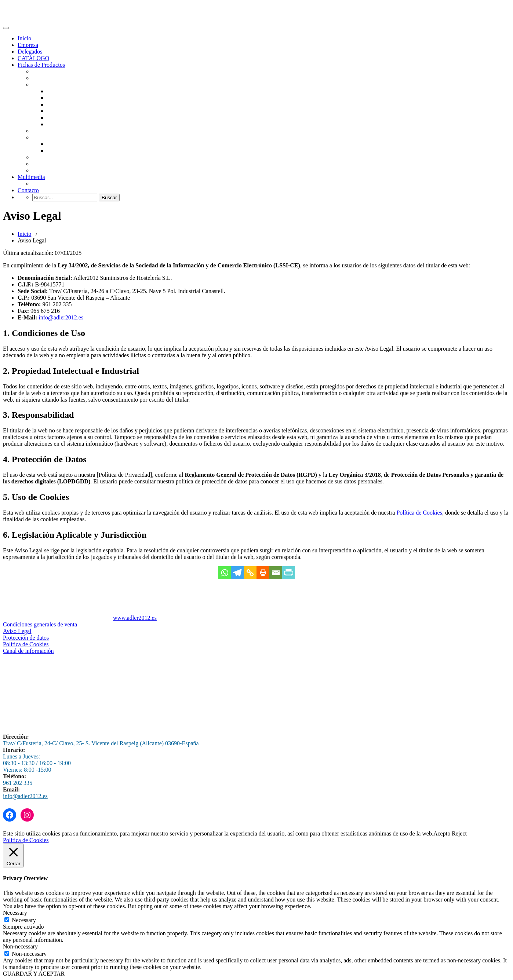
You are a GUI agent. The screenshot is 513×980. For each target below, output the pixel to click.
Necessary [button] (15, 913)
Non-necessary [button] (20, 946)
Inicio (24, 38)
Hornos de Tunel (67, 111)
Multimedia (31, 177)
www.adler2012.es (135, 618)
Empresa (28, 45)
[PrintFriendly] (289, 573)
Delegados (30, 52)
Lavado (41, 184)
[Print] (263, 573)
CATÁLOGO (33, 58)
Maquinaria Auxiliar (56, 157)
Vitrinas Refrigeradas (72, 144)
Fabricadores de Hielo (58, 78)
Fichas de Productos (41, 65)
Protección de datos (26, 638)
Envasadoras (47, 164)
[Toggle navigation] (6, 28)
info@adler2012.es (61, 317)
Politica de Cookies (26, 840)
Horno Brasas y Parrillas (76, 91)
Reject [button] (459, 833)
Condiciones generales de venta (40, 624)
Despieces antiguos (55, 170)
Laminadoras (62, 124)
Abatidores (60, 151)
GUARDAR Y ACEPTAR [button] (34, 974)
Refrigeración (48, 137)
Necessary (24, 920)
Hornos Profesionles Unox (78, 98)
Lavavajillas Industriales (61, 71)
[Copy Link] (250, 573)
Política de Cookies (419, 513)
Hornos (41, 85)
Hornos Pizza (63, 104)
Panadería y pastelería (58, 131)
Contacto (28, 190)
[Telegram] (237, 573)
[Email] (276, 573)
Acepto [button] (442, 833)
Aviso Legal (17, 631)
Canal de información (28, 651)
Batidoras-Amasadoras (74, 118)
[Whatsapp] (224, 573)
